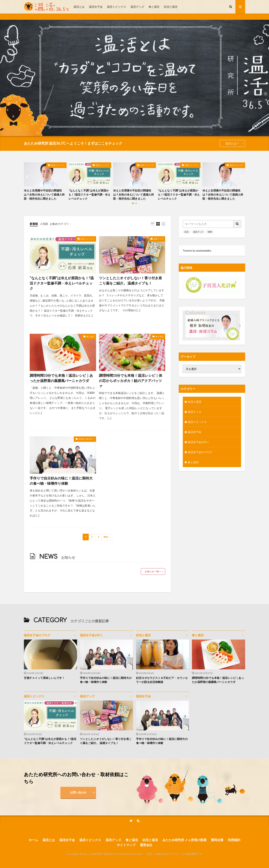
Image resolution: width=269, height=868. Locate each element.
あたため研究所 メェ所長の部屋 (184, 840)
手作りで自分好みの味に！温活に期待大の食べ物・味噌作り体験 (61, 481)
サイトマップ (126, 845)
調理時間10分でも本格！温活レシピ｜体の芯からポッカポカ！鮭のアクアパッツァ (131, 381)
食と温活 (154, 7)
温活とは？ (232, 143)
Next (106, 537)
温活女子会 (96, 7)
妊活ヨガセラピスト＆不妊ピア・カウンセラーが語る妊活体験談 (162, 680)
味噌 (210, 232)
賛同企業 (217, 840)
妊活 (187, 232)
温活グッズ (137, 7)
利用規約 (234, 840)
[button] (28, 177)
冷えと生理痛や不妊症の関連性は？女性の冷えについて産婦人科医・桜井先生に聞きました (44, 194)
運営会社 (146, 845)
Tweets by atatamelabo (197, 250)
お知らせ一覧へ (153, 571)
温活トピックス (116, 7)
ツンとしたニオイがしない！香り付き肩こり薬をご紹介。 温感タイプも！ (130, 281)
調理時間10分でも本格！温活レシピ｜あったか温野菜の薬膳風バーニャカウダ (61, 378)
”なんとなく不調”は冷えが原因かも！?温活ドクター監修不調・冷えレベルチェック (89, 194)
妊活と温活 (171, 7)
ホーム (33, 840)
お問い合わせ (78, 792)
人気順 (44, 224)
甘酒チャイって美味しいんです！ (44, 678)
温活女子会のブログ (200, 452)
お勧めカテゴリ (59, 224)
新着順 (34, 224)
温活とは (79, 7)
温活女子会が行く (86, 439)
